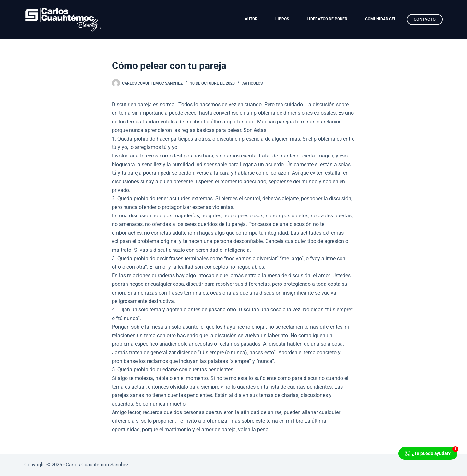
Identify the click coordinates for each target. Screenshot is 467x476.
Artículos (252, 83)
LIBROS (282, 19)
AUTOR (251, 19)
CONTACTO (425, 19)
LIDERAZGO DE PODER (327, 19)
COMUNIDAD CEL (381, 19)
